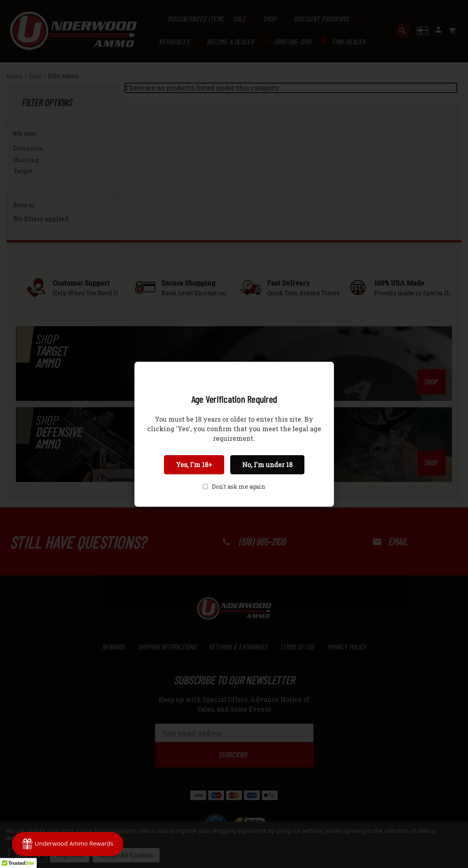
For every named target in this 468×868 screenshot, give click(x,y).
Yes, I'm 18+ (194, 465)
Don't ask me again (239, 487)
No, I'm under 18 (267, 465)
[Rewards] (68, 844)
